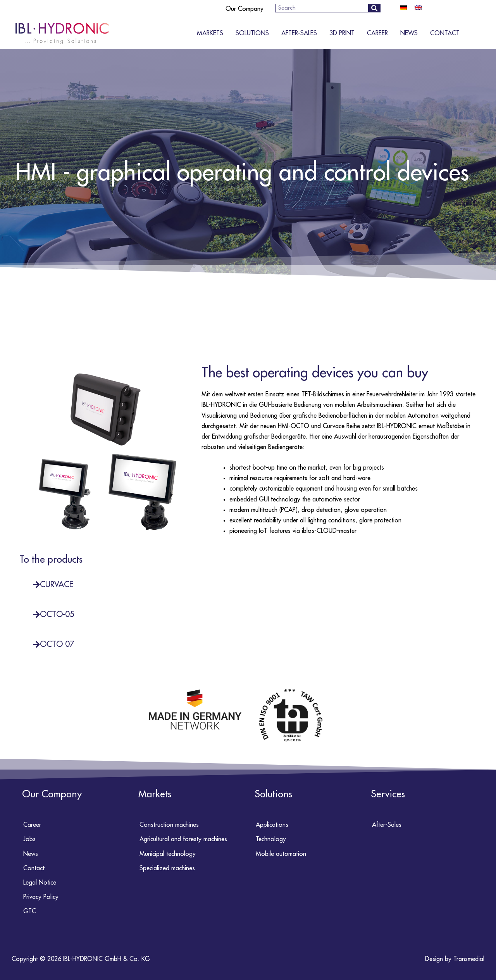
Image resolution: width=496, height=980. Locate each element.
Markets (210, 33)
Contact (445, 33)
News (409, 33)
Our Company (245, 9)
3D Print (342, 33)
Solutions (252, 33)
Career (377, 33)
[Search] (374, 8)
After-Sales (299, 33)
